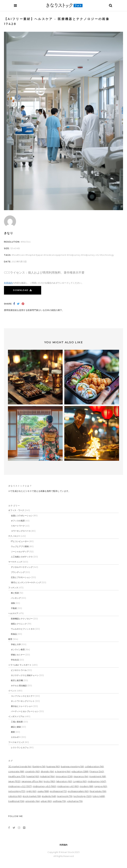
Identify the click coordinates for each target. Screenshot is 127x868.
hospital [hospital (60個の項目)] (33, 776)
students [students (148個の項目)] (49, 796)
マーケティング (15, 562)
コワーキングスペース (21, 531)
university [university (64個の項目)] (32, 801)
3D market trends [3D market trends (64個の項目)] (20, 766)
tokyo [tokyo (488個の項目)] (99, 796)
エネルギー (16, 737)
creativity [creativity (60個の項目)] (32, 771)
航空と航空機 (17, 680)
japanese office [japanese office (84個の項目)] (32, 781)
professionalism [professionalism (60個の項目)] (78, 791)
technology (108, 255)
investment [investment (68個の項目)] (98, 776)
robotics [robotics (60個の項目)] (15, 796)
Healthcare (19, 255)
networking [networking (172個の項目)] (17, 791)
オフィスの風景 (18, 521)
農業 (13, 732)
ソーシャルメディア (20, 552)
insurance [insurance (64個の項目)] (81, 776)
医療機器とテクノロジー (22, 619)
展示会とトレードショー (22, 706)
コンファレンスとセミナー (23, 696)
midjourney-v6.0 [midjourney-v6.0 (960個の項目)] (44, 786)
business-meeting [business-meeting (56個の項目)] (72, 766)
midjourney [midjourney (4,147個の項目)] (97, 781)
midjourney (74, 255)
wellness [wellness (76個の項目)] (59, 801)
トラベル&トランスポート (20, 665)
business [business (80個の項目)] (53, 766)
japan (40, 255)
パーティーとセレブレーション (25, 711)
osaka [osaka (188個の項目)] (43, 791)
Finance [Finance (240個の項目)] (97, 771)
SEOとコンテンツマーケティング (26, 582)
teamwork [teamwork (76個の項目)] (65, 796)
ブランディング (18, 572)
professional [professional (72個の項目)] (58, 791)
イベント (12, 691)
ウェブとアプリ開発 (20, 546)
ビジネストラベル (19, 670)
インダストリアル (16, 716)
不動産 (14, 608)
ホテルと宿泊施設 (19, 686)
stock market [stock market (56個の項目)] (32, 796)
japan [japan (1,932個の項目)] (14, 781)
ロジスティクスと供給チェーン (25, 675)
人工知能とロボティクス (22, 557)
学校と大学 (16, 644)
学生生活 (15, 660)
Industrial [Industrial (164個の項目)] (47, 776)
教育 (10, 639)
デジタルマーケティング (22, 567)
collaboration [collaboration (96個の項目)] (94, 766)
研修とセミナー (18, 655)
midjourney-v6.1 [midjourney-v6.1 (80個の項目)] (68, 786)
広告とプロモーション (21, 577)
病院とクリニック (19, 624)
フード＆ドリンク (16, 742)
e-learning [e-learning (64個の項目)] (63, 771)
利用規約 (8, 283)
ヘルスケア (13, 613)
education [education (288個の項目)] (80, 771)
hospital (31, 255)
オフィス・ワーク (16, 510)
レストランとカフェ (20, 747)
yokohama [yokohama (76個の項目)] (75, 801)
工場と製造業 (17, 722)
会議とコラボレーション (22, 516)
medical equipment (56, 255)
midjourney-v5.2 (91, 255)
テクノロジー (14, 536)
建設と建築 (16, 727)
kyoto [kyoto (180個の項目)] (49, 781)
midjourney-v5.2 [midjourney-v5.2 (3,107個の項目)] (20, 786)
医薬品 (14, 634)
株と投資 (15, 593)
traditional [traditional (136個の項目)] (16, 801)
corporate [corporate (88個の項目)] (16, 771)
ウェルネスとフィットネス (23, 629)
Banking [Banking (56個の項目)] (39, 766)
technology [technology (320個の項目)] (83, 796)
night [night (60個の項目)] (31, 791)
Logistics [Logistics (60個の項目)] (80, 781)
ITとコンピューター (20, 541)
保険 (13, 603)
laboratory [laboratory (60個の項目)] (64, 781)
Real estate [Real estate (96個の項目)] (98, 791)
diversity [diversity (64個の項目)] (47, 771)
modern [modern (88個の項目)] (86, 786)
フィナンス (13, 588)
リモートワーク (18, 526)
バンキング (16, 598)
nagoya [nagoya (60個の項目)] (101, 786)
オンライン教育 (18, 650)
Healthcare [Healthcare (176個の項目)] (17, 776)
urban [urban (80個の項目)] (46, 801)
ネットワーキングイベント (23, 701)
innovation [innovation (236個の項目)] (64, 776)
